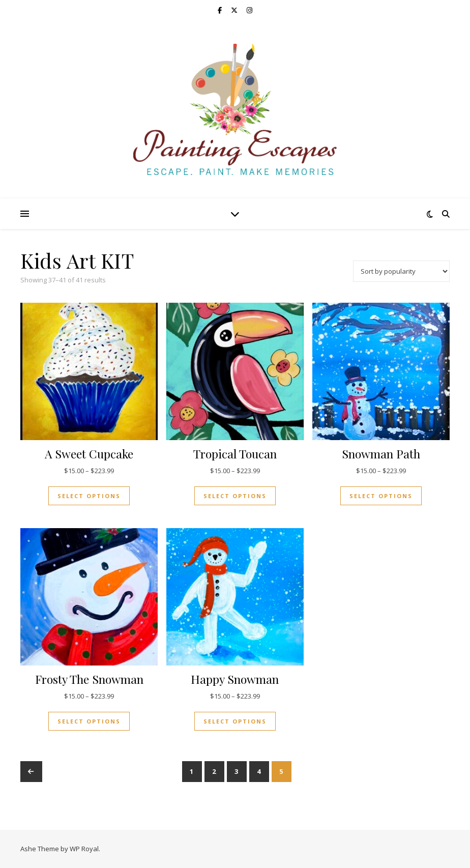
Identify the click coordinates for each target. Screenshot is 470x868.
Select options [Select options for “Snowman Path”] (381, 496)
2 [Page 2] (214, 771)
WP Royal (84, 849)
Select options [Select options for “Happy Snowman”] (235, 721)
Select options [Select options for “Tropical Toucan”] (235, 496)
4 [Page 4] (259, 771)
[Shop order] (401, 271)
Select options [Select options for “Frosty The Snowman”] (89, 721)
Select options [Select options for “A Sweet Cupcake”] (89, 496)
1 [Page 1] (192, 771)
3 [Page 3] (237, 771)
